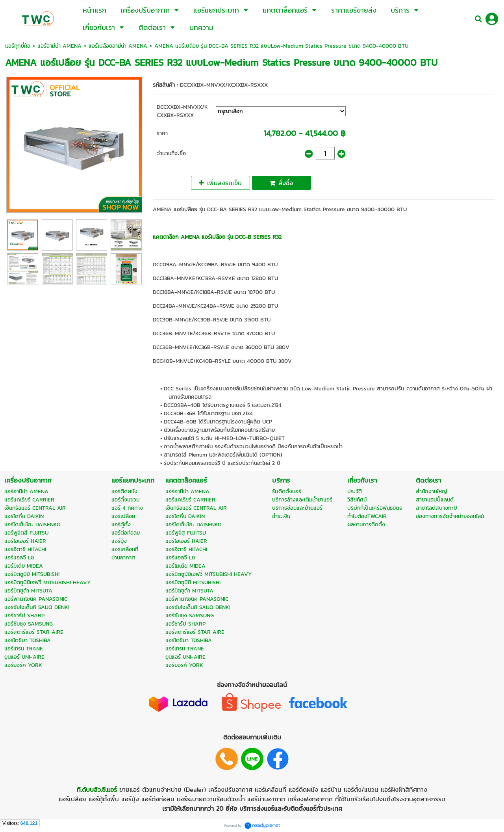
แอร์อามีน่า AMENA (59, 46)
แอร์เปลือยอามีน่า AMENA (119, 46)
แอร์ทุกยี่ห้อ (18, 46)
